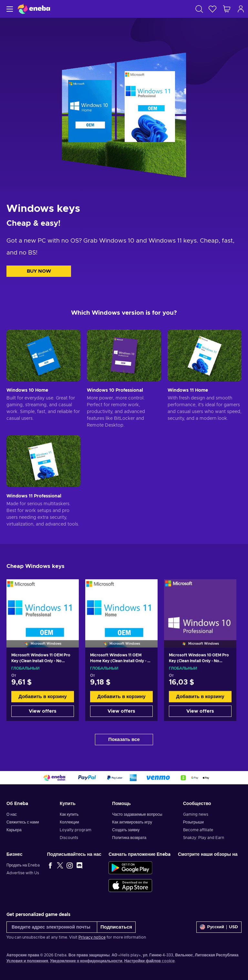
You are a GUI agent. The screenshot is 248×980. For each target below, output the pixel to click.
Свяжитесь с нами (23, 822)
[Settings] (219, 927)
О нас (12, 814)
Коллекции (69, 822)
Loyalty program (76, 830)
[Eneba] (34, 9)
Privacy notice (92, 937)
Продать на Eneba (23, 865)
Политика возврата (129, 838)
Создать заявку (126, 830)
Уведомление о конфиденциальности (86, 961)
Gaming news (196, 814)
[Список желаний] (212, 9)
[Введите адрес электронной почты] (52, 927)
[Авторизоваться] (241, 9)
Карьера (14, 830)
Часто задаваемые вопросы (137, 814)
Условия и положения (27, 961)
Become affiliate (198, 830)
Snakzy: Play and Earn (204, 838)
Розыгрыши (193, 822)
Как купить (69, 814)
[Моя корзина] (227, 9)
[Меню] (9, 9)
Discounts (69, 838)
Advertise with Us (23, 873)
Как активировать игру (132, 822)
